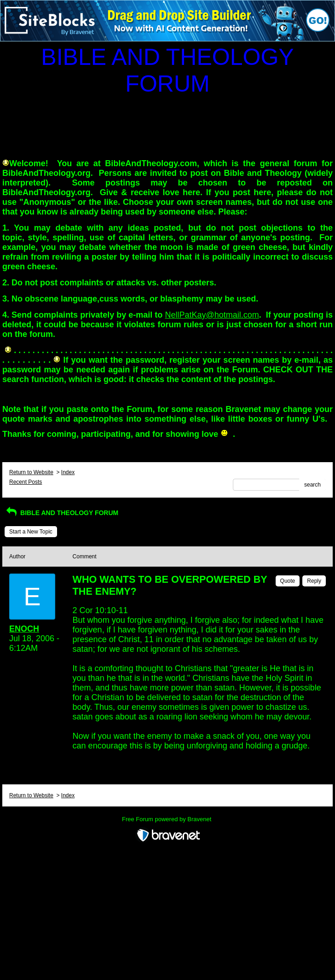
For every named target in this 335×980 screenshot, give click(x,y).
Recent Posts (26, 482)
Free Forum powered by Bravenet (167, 819)
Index (68, 472)
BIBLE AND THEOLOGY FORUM (61, 513)
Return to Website (31, 472)
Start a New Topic (31, 532)
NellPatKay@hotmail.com (212, 315)
